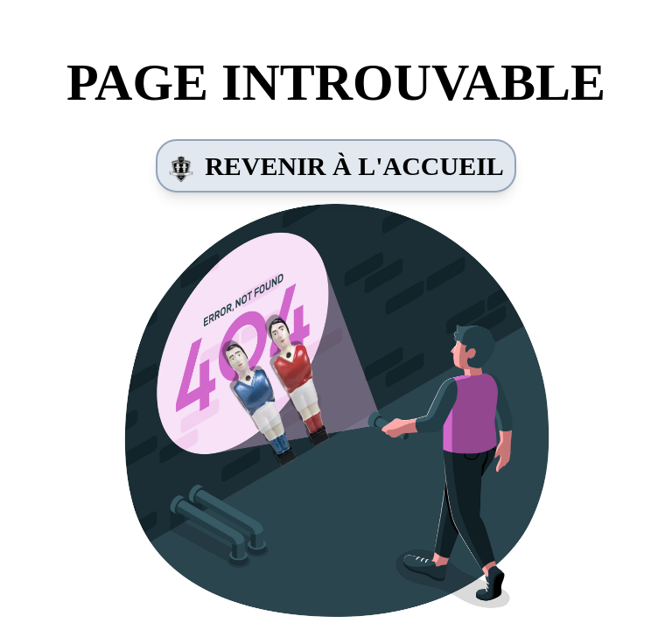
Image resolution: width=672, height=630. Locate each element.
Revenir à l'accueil (336, 167)
